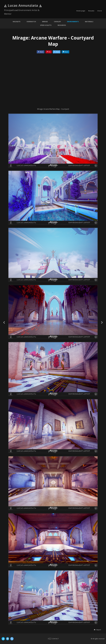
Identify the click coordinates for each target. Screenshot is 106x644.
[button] (97, 630)
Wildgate (17, 22)
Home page (81, 11)
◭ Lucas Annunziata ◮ (23, 5)
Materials (89, 22)
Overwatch (31, 22)
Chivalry (57, 22)
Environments (73, 22)
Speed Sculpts (46, 25)
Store (100, 11)
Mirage (45, 22)
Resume (91, 11)
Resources (62, 25)
